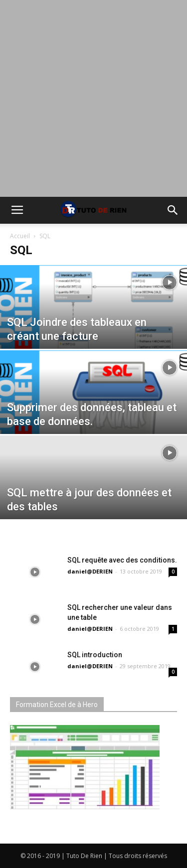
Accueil (20, 236)
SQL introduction (95, 655)
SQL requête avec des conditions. (122, 560)
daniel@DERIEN (90, 571)
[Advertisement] (93, 98)
